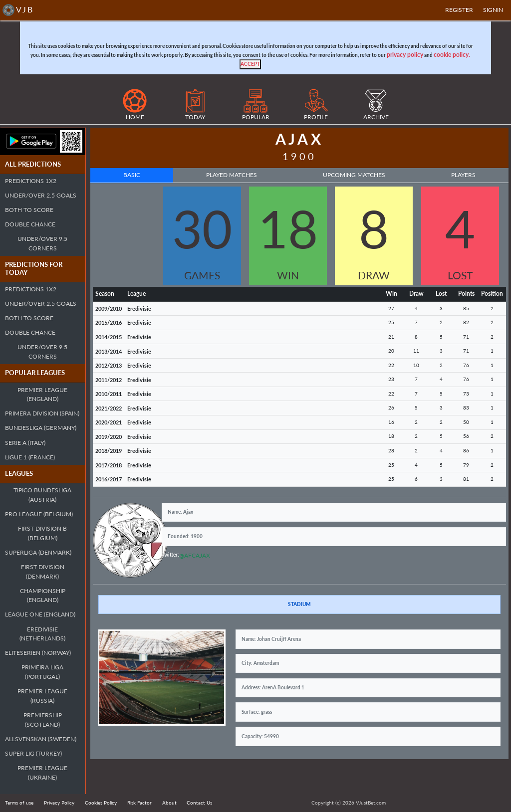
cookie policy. (452, 55)
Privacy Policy (59, 803)
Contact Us (199, 803)
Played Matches (232, 175)
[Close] (250, 64)
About (169, 803)
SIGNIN (493, 10)
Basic (132, 175)
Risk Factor (139, 803)
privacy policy (405, 55)
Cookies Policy (101, 803)
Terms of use (19, 803)
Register (459, 10)
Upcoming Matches (354, 175)
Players (463, 175)
